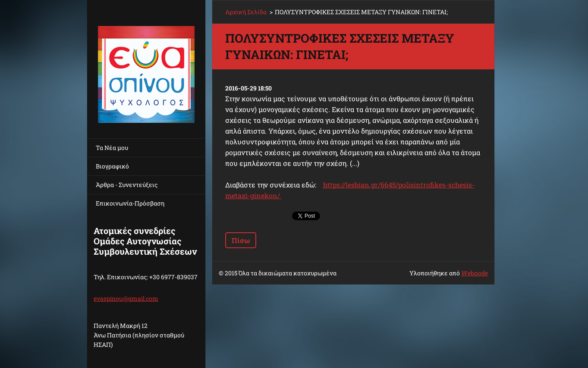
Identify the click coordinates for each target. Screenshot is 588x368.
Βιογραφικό (112, 166)
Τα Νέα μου (112, 148)
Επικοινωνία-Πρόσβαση (130, 203)
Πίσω (241, 240)
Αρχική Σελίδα (246, 12)
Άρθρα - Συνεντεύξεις (127, 185)
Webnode (475, 273)
